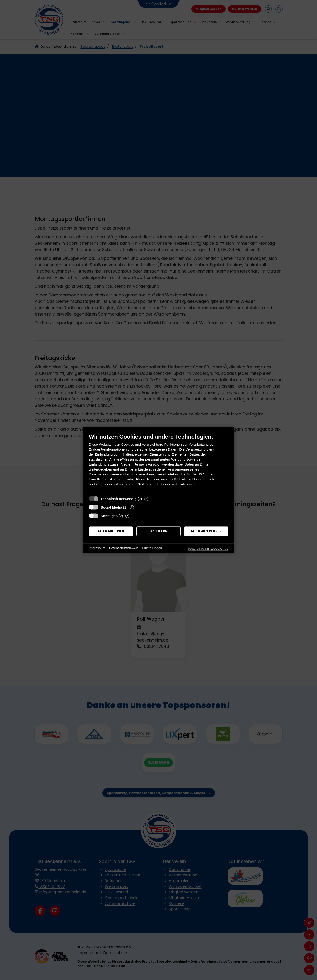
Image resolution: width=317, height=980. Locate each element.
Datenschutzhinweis (124, 548)
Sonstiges (109, 516)
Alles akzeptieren (206, 531)
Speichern (158, 531)
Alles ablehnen (111, 531)
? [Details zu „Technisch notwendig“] (146, 499)
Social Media (112, 507)
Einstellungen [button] (152, 548)
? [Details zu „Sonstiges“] (127, 516)
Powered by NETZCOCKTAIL (208, 549)
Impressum (97, 548)
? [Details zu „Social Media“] (132, 507)
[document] (159, 463)
